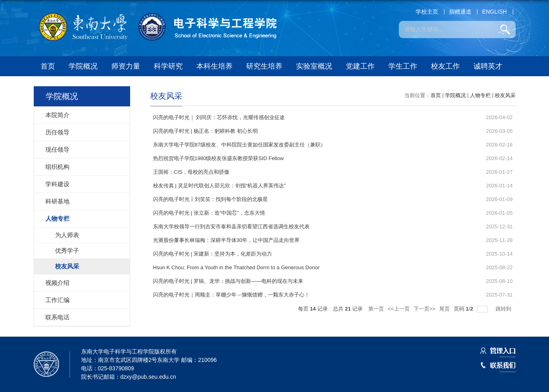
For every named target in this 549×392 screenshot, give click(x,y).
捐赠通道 (460, 12)
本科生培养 (214, 66)
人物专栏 (480, 95)
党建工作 (360, 66)
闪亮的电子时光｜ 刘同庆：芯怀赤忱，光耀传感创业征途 (219, 117)
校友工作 (445, 66)
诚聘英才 (488, 66)
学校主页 (427, 12)
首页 (48, 66)
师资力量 (126, 66)
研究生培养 (264, 66)
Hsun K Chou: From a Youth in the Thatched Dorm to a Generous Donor (236, 267)
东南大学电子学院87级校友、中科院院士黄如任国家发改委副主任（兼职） (239, 145)
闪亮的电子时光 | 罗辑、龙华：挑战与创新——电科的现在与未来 (228, 281)
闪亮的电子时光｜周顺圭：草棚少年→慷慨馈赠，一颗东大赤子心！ (231, 295)
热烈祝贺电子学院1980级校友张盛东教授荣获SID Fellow (218, 158)
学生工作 (403, 66)
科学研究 (168, 66)
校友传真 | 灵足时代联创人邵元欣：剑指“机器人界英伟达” (219, 186)
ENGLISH (494, 12)
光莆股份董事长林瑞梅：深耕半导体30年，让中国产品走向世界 (226, 240)
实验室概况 (314, 66)
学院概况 (83, 66)
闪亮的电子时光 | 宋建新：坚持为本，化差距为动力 (213, 254)
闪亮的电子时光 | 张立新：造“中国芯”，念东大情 (209, 213)
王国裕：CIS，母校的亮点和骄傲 (191, 172)
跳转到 (504, 309)
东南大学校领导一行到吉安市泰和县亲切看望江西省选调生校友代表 (231, 226)
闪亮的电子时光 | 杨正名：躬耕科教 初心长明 (205, 131)
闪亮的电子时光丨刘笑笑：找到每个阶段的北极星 (210, 199)
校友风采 (505, 95)
